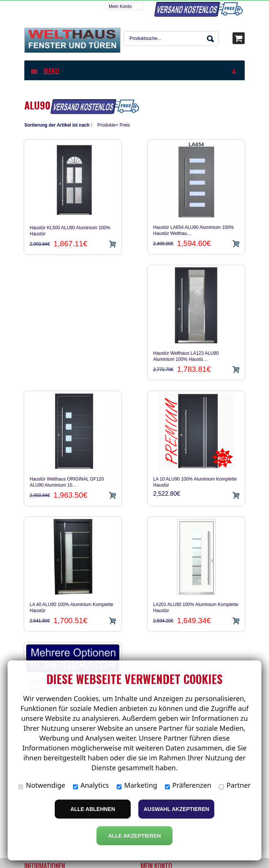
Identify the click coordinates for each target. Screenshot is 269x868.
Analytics (91, 785)
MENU (134, 70)
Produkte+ (108, 125)
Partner (235, 785)
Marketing (137, 785)
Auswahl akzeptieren (176, 809)
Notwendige (42, 785)
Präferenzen (188, 785)
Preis (125, 125)
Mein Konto (120, 6)
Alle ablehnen (93, 809)
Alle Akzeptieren (135, 836)
